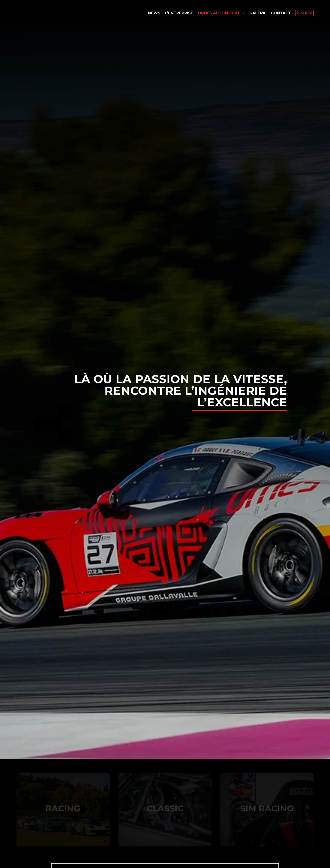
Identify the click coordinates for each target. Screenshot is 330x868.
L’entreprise (179, 13)
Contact (281, 13)
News (154, 13)
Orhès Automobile (219, 13)
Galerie (258, 13)
